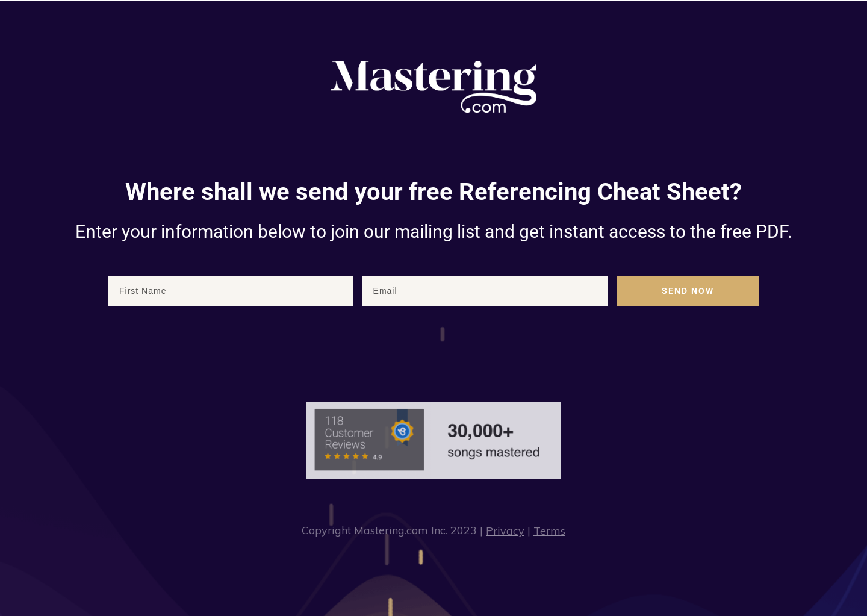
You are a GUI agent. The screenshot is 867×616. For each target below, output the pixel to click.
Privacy (505, 531)
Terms (549, 531)
